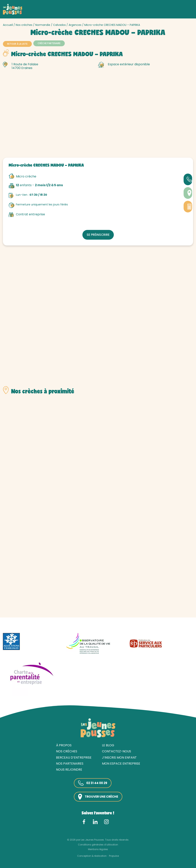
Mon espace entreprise (121, 763)
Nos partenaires (70, 763)
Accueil (8, 25)
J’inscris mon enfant (119, 757)
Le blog (108, 745)
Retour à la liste (17, 44)
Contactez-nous (117, 751)
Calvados (59, 25)
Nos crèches (24, 25)
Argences (75, 25)
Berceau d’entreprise (74, 757)
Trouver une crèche (98, 796)
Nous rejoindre (69, 769)
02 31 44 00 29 (92, 783)
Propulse (114, 856)
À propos (64, 745)
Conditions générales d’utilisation (98, 844)
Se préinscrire (98, 234)
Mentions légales (98, 849)
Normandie (43, 25)
